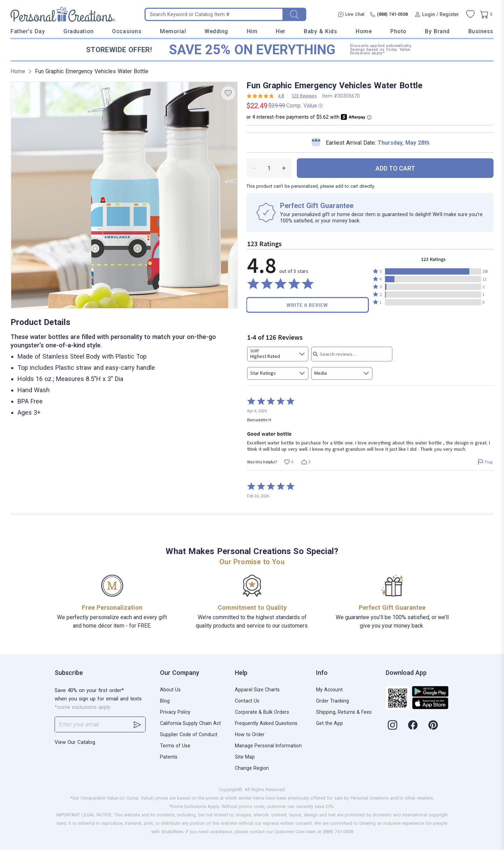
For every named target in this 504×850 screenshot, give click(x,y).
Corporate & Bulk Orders (262, 712)
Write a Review (307, 305)
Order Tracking (332, 701)
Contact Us (247, 701)
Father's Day (28, 31)
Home (364, 31)
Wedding (216, 31)
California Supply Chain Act (190, 723)
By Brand (437, 31)
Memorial (173, 31)
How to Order (250, 734)
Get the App (330, 723)
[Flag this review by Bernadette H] (485, 462)
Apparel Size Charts (257, 690)
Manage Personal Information (268, 746)
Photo (398, 31)
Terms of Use (175, 746)
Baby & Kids (320, 31)
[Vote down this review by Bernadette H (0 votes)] (306, 462)
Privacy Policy (175, 712)
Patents (169, 757)
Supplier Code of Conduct (189, 734)
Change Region (252, 768)
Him (252, 31)
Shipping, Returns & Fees (344, 712)
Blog (165, 701)
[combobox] (278, 354)
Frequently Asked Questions (266, 723)
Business (481, 31)
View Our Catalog (75, 742)
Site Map (245, 757)
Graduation (78, 31)
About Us (170, 690)
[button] (433, 271)
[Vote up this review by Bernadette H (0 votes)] (289, 462)
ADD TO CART (395, 168)
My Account (329, 690)
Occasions (127, 31)
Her (281, 31)
